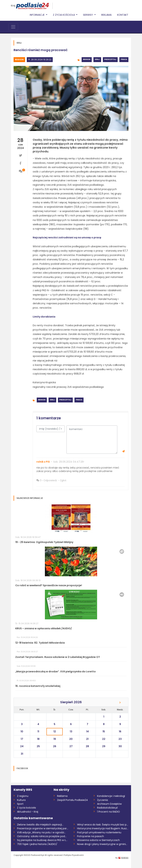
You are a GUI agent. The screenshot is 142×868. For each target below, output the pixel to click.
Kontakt (123, 15)
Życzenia (102, 800)
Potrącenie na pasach (90, 836)
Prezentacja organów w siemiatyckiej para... (43, 828)
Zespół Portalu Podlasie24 (72, 800)
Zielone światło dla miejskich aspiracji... (40, 825)
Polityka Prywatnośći (74, 855)
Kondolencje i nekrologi (111, 796)
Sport (20, 804)
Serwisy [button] (88, 15)
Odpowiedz (50, 480)
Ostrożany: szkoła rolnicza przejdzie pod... (42, 836)
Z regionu (23, 796)
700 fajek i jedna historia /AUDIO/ (37, 844)
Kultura (21, 800)
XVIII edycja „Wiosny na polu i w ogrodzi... (41, 832)
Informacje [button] (38, 15)
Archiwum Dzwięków (109, 804)
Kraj (13, 6)
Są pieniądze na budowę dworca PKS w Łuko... (43, 840)
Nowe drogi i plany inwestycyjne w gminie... (103, 844)
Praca (124, 59)
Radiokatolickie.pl (107, 808)
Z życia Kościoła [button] (64, 15)
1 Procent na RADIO (109, 812)
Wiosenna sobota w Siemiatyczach (98, 840)
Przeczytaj (110, 59)
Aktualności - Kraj (28, 812)
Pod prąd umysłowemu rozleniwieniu (99, 832)
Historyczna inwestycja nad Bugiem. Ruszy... (103, 828)
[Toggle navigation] (13, 27)
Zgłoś (63, 480)
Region (19, 60)
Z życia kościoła (26, 808)
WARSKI (125, 858)
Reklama (106, 15)
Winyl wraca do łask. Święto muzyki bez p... (103, 825)
